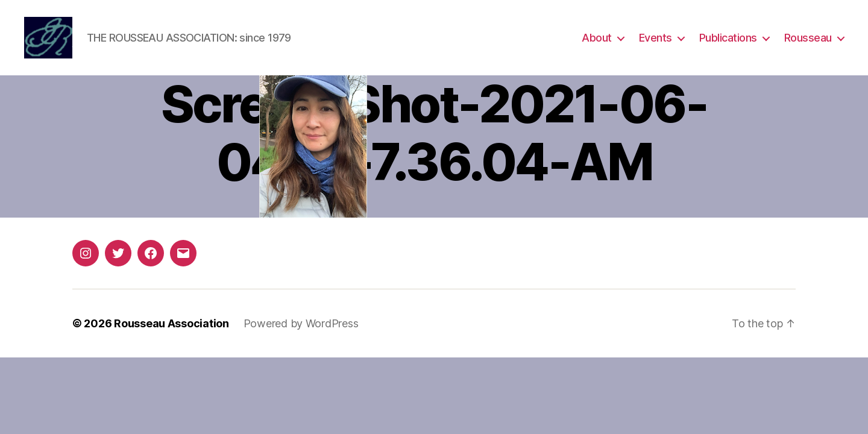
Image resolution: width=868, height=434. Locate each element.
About (597, 38)
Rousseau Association (171, 323)
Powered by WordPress (301, 323)
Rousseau (808, 38)
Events (656, 38)
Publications (728, 38)
